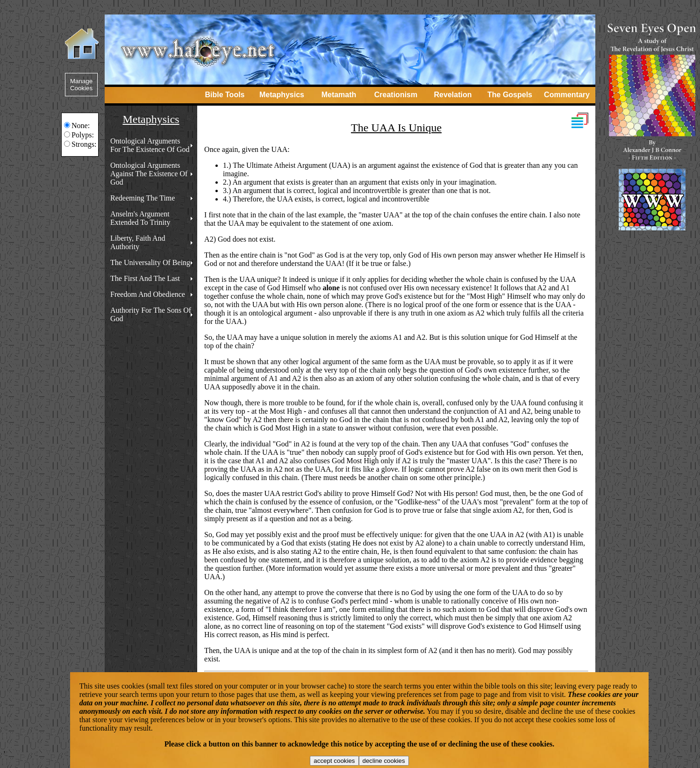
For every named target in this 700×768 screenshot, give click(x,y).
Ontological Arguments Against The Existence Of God (149, 174)
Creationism (396, 95)
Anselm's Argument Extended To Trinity (140, 218)
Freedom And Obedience (148, 294)
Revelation (453, 95)
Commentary (567, 95)
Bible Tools (225, 95)
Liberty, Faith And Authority (138, 242)
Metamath (339, 95)
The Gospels (510, 95)
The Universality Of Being (150, 262)
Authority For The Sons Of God (151, 314)
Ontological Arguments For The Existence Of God (150, 145)
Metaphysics (282, 95)
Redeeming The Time (143, 198)
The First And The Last (145, 278)
